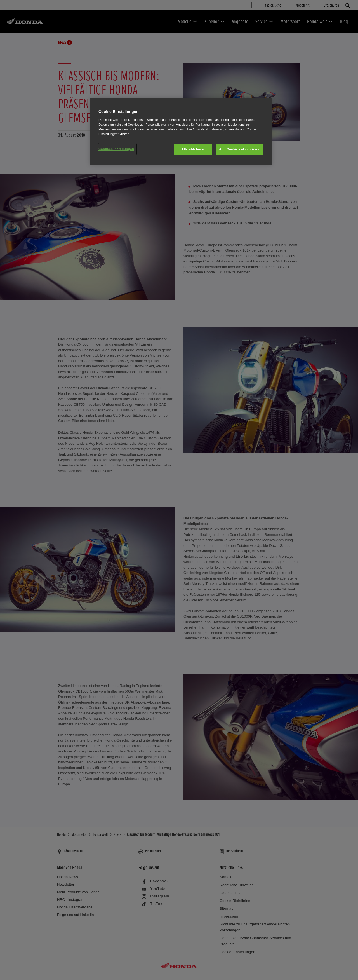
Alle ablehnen (193, 149)
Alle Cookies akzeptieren (240, 149)
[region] (181, 131)
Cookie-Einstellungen (116, 149)
